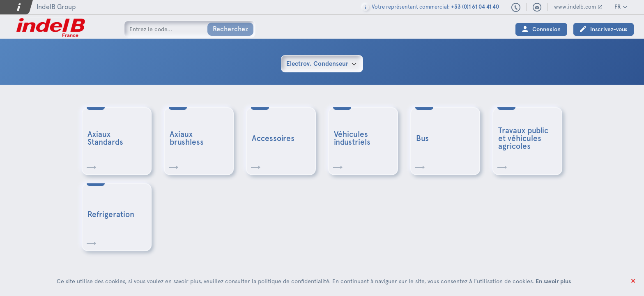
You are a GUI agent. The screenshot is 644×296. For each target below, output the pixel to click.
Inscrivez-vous (609, 29)
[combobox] (322, 64)
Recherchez (230, 29)
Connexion (546, 29)
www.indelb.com (575, 7)
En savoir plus (553, 281)
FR (618, 7)
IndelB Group (56, 7)
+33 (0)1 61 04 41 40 (516, 8)
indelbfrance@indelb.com (537, 7)
